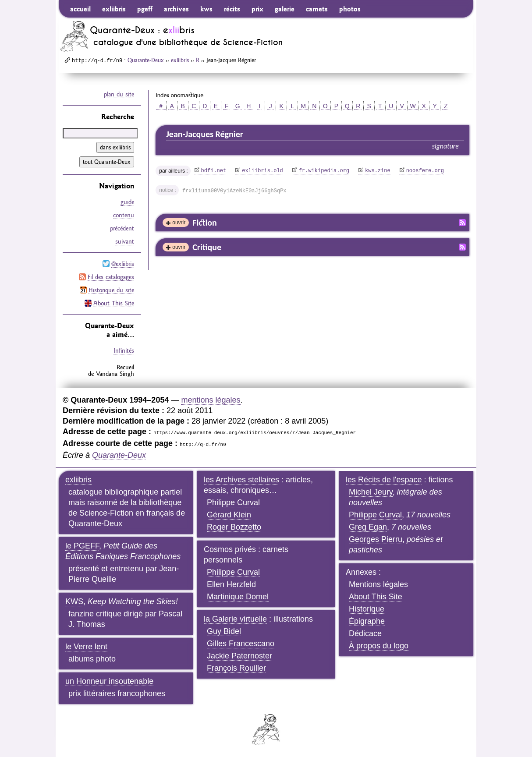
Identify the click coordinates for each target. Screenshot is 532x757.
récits (232, 9)
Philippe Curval (233, 502)
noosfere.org (425, 171)
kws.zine (378, 171)
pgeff (145, 9)
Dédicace (365, 633)
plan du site (119, 94)
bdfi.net (214, 171)
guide (127, 202)
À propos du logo (379, 646)
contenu (124, 215)
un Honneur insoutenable (109, 681)
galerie (285, 9)
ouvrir (179, 223)
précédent (122, 228)
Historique (367, 609)
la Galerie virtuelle (235, 619)
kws (206, 9)
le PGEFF (82, 546)
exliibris (114, 9)
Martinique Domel (238, 597)
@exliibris (123, 264)
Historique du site (111, 290)
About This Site (114, 303)
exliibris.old (262, 171)
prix (257, 9)
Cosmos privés (230, 549)
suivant (125, 241)
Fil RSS (462, 223)
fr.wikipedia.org (324, 171)
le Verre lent (86, 647)
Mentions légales (378, 584)
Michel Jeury (371, 492)
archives (176, 9)
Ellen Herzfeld (231, 584)
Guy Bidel (224, 631)
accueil (80, 9)
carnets (317, 9)
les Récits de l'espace (384, 480)
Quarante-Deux (146, 60)
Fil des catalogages (111, 277)
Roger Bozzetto (234, 527)
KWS (74, 601)
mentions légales (211, 400)
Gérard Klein (229, 515)
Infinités (124, 350)
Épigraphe (367, 621)
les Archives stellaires (241, 480)
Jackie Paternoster (239, 656)
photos (350, 9)
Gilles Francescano (241, 644)
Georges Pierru (376, 539)
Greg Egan (368, 527)
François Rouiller (236, 668)
